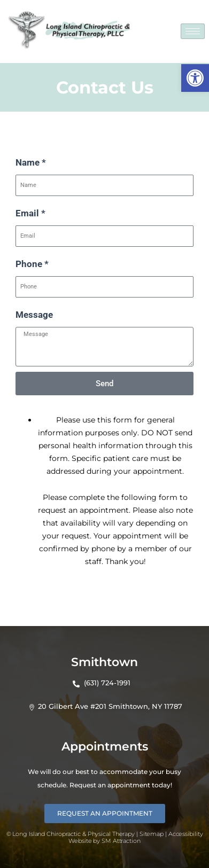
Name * (31, 162)
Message (34, 315)
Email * (30, 213)
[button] (195, 78)
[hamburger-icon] (193, 31)
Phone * (32, 264)
